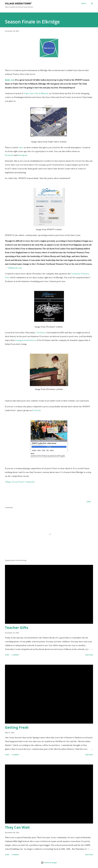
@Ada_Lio (10, 80)
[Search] (84, 3)
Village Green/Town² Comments (20, 482)
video (21, 147)
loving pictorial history (26, 340)
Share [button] (89, 502)
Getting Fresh (17, 727)
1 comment (15, 655)
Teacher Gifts (17, 628)
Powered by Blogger (49, 863)
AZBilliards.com (15, 268)
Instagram (22, 155)
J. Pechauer (41, 332)
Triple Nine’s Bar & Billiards (36, 93)
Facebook (9, 155)
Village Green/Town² (18, 3)
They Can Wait (17, 827)
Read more (89, 655)
